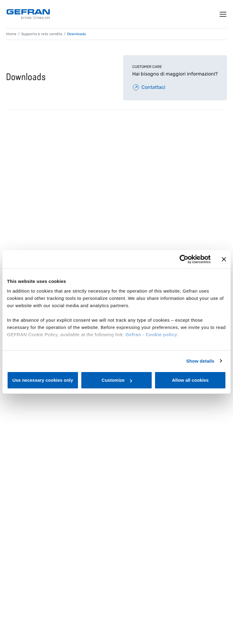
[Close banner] (224, 259)
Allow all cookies (190, 380)
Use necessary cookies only (43, 380)
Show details (200, 361)
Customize (117, 380)
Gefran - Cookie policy (151, 335)
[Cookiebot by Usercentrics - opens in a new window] (184, 259)
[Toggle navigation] (223, 14)
